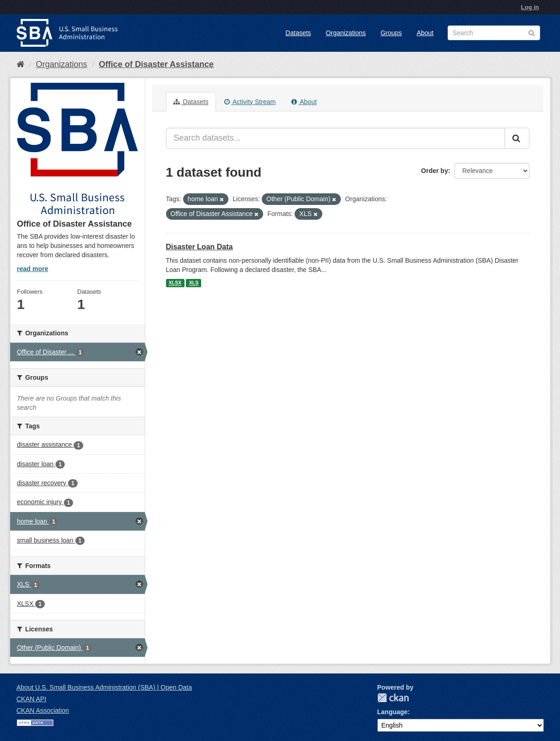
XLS (194, 283)
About (425, 33)
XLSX (175, 283)
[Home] (21, 64)
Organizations (346, 33)
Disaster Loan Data (200, 247)
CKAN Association (43, 710)
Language (393, 712)
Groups (391, 33)
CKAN (393, 698)
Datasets (298, 33)
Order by (435, 171)
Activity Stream (250, 102)
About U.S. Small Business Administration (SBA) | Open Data (104, 687)
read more (33, 269)
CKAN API (32, 699)
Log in (530, 7)
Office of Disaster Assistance (156, 64)
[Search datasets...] (335, 138)
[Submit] (517, 138)
